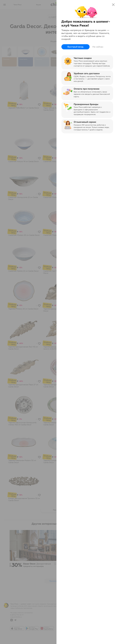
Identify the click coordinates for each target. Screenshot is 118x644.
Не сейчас (98, 47)
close (113, 5)
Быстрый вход (76, 47)
